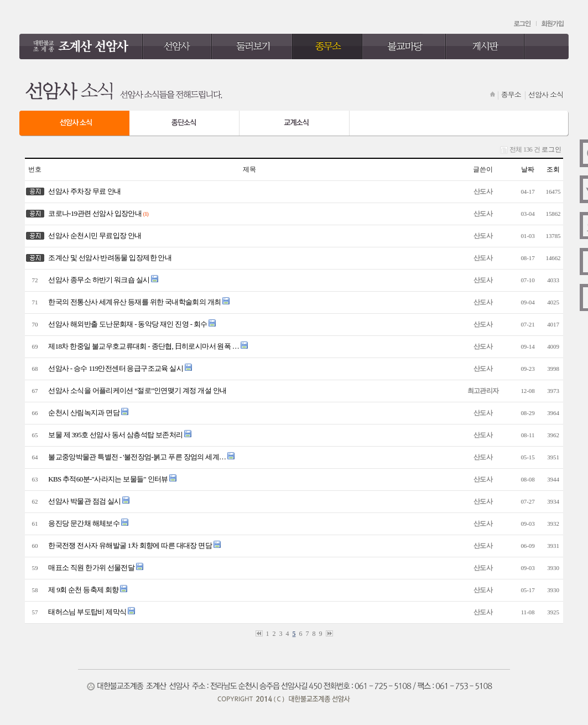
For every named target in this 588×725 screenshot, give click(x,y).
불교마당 (404, 46)
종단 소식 (184, 123)
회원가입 (553, 24)
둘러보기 (252, 46)
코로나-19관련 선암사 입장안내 (93, 213)
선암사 (177, 46)
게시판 (485, 46)
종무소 (327, 46)
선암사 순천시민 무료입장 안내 (93, 235)
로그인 (523, 24)
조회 (553, 169)
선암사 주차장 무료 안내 (83, 191)
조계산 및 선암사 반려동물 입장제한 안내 (108, 258)
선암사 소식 (74, 123)
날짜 (528, 169)
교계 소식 (295, 123)
